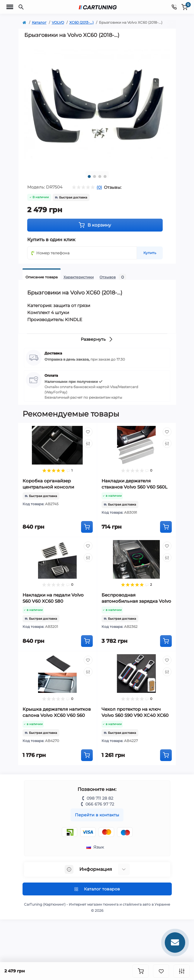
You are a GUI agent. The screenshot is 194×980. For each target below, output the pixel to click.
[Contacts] (174, 7)
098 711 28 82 (100, 798)
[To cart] (87, 527)
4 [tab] (105, 177)
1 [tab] (89, 177)
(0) (99, 187)
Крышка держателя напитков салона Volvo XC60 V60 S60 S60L (57, 715)
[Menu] (10, 7)
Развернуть (97, 339)
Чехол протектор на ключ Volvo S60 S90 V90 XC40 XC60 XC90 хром (135, 715)
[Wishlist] (88, 432)
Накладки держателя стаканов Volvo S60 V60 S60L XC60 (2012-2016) (134, 487)
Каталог (39, 22)
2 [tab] (95, 177)
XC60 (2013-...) (81, 22)
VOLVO (58, 22)
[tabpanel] (97, 104)
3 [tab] (100, 177)
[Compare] (88, 443)
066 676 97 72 (100, 804)
